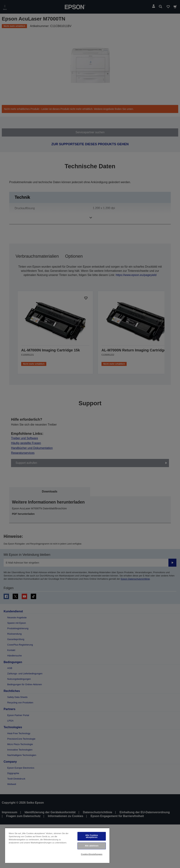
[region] (57, 845)
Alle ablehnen (92, 846)
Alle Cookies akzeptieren (92, 836)
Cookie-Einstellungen (92, 854)
